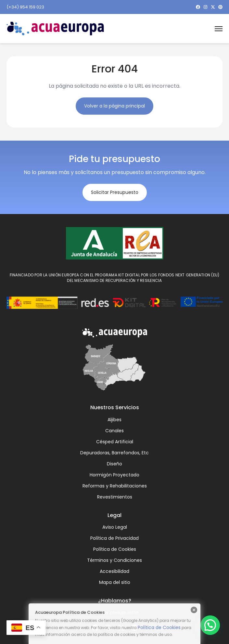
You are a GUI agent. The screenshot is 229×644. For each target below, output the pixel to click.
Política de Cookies (159, 627)
